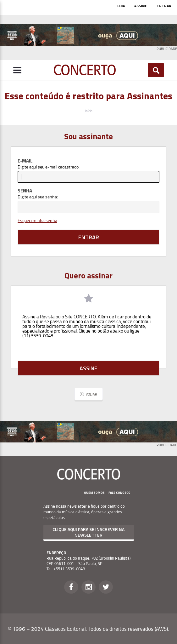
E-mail (25, 161)
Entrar (164, 6)
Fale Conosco (119, 493)
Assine (141, 6)
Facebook (71, 587)
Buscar (156, 70)
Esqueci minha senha (37, 220)
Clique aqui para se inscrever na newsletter (88, 532)
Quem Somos (94, 493)
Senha (25, 191)
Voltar (91, 394)
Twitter (106, 587)
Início (89, 111)
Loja (121, 6)
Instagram (88, 587)
